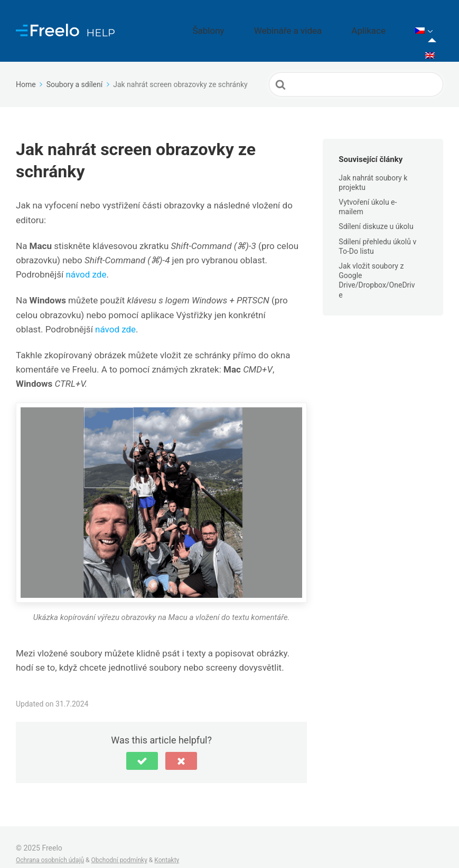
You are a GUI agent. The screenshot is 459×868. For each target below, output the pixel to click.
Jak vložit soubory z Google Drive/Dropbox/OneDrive (377, 267)
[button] (142, 747)
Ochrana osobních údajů (50, 847)
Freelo (52, 834)
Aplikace (390, 24)
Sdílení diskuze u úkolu (376, 213)
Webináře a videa (327, 24)
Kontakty (167, 847)
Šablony (266, 24)
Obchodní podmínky (119, 847)
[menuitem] (430, 24)
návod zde (86, 261)
